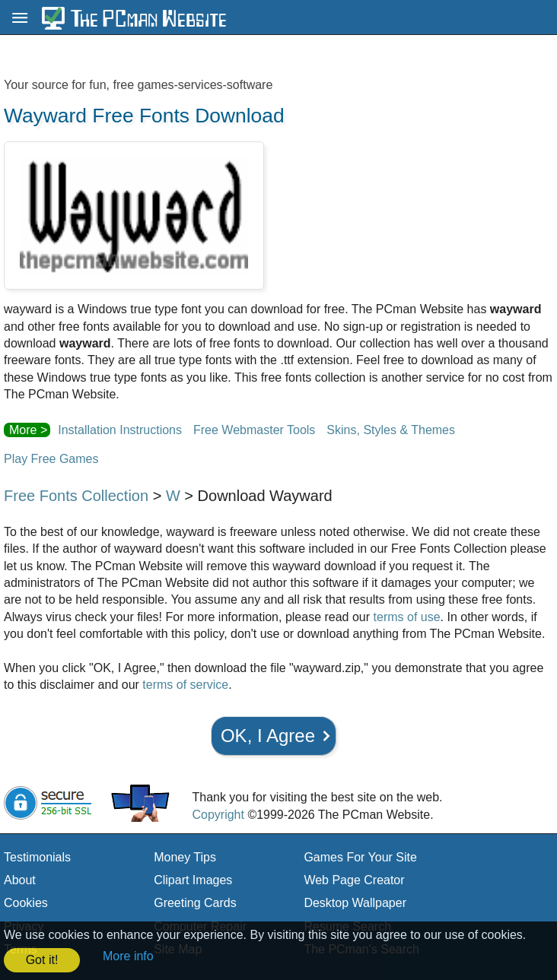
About (20, 880)
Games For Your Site (360, 857)
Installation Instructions (120, 430)
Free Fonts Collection (76, 496)
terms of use (407, 617)
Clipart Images (193, 880)
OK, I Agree (268, 736)
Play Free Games (51, 459)
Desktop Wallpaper (355, 903)
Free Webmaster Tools (254, 430)
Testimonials (37, 857)
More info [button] (128, 956)
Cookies (26, 903)
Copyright (218, 815)
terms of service (185, 685)
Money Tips (185, 857)
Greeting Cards (195, 903)
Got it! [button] (42, 960)
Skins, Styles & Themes (391, 430)
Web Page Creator (354, 880)
